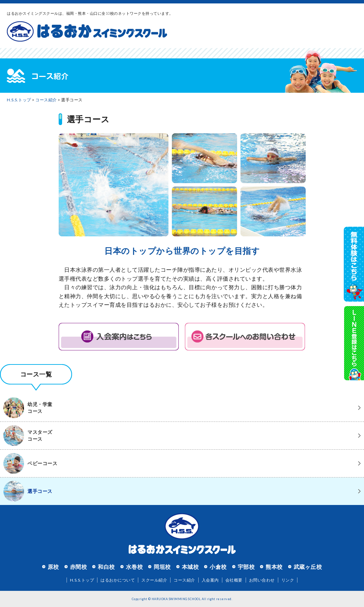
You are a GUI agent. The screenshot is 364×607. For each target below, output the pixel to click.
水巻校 (134, 567)
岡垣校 (162, 567)
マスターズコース (28, 436)
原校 (53, 567)
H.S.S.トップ (19, 100)
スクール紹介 (154, 580)
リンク (288, 580)
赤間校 (79, 567)
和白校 (106, 567)
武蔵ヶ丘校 (308, 567)
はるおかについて (118, 580)
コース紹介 (46, 100)
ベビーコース (30, 463)
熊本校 (274, 567)
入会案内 (210, 580)
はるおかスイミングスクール (87, 32)
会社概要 (234, 580)
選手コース (28, 491)
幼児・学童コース (28, 408)
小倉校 (218, 567)
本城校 (190, 567)
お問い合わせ (262, 580)
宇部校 (246, 567)
